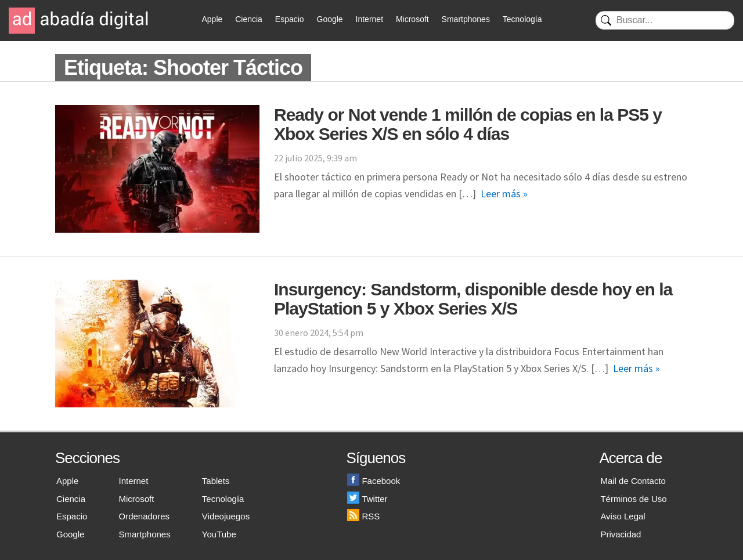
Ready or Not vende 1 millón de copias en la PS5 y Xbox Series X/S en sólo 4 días (468, 124)
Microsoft (412, 19)
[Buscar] (665, 20)
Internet (369, 19)
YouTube (219, 534)
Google (330, 19)
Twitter (367, 499)
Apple (212, 19)
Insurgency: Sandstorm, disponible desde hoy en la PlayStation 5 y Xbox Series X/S (473, 299)
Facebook (374, 481)
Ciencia (249, 19)
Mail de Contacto (633, 481)
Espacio (290, 19)
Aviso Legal (623, 516)
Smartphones (466, 19)
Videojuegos (226, 516)
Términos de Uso (633, 499)
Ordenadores (145, 516)
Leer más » (504, 194)
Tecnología (522, 19)
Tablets (216, 481)
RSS (363, 516)
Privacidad (621, 534)
